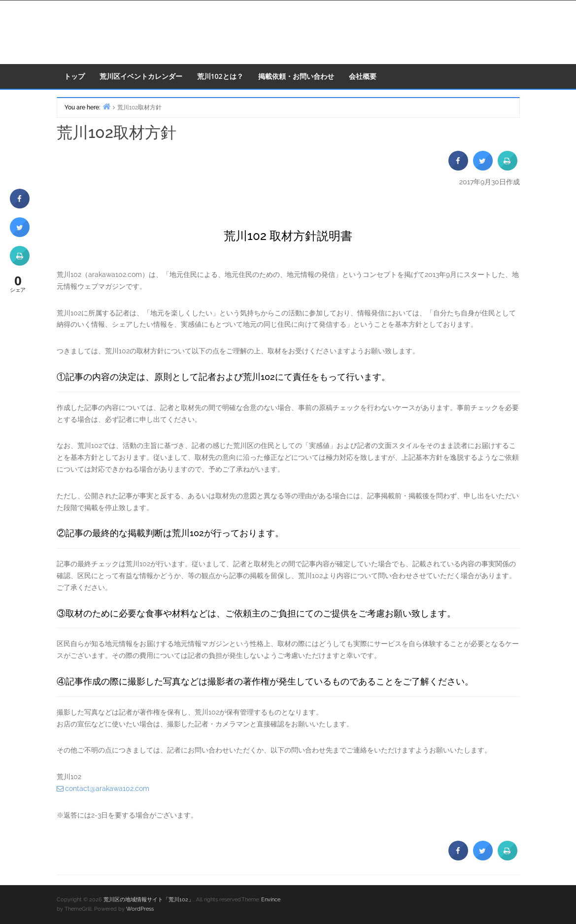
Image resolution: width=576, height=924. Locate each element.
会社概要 (363, 76)
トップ (74, 76)
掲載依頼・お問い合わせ (296, 76)
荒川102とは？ (220, 76)
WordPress (140, 909)
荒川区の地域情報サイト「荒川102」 (149, 900)
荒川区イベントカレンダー (141, 76)
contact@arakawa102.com (107, 788)
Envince (271, 900)
